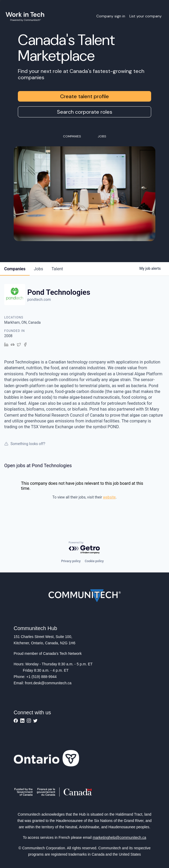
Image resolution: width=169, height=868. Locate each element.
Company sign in (111, 16)
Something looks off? (25, 444)
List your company (146, 16)
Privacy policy (71, 561)
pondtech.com (39, 300)
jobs (38, 269)
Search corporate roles (85, 112)
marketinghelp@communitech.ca (119, 837)
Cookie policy (94, 561)
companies (15, 269)
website (109, 497)
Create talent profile (85, 96)
